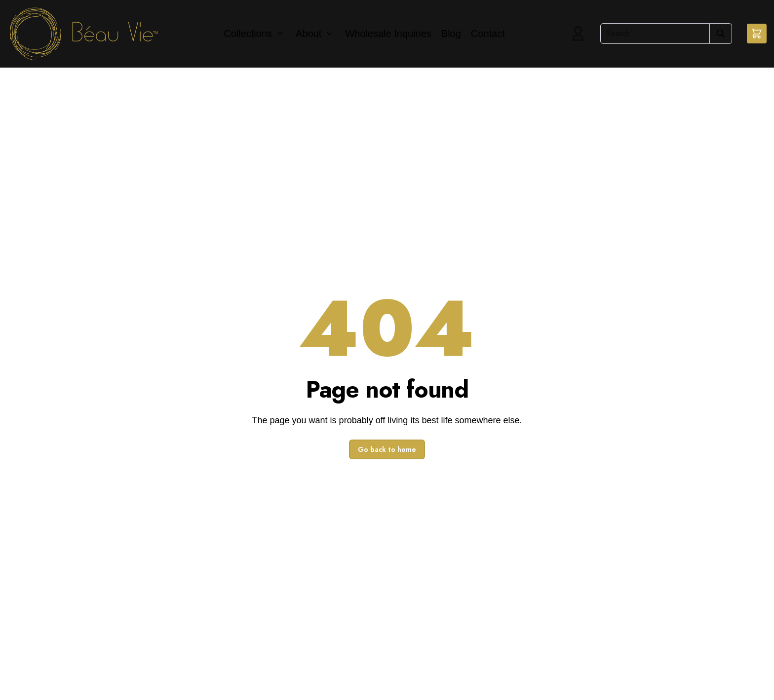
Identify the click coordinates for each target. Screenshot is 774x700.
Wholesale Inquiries (388, 34)
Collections (248, 34)
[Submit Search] (721, 34)
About (309, 34)
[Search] (655, 34)
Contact (488, 34)
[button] (757, 34)
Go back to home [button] (387, 449)
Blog (451, 34)
